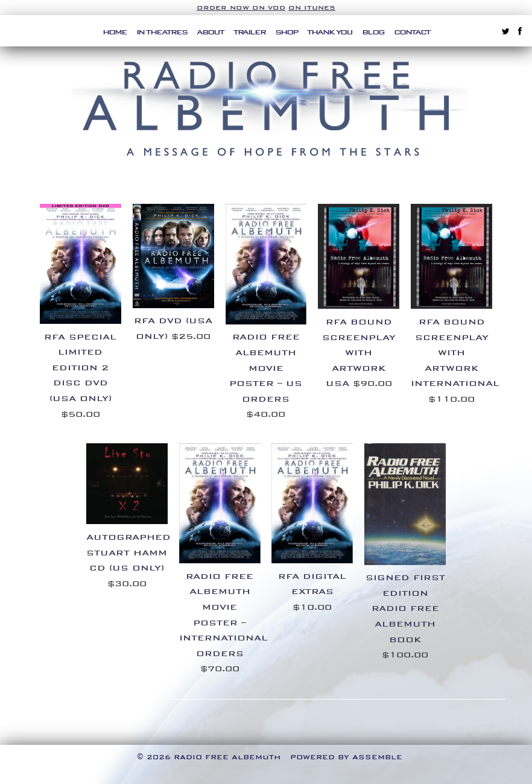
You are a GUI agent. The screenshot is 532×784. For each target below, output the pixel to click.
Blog (373, 32)
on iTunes (312, 8)
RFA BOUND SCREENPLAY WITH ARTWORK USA (359, 352)
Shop (286, 32)
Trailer (249, 32)
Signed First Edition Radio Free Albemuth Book (405, 608)
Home (115, 32)
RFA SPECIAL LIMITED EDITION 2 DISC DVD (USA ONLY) (80, 368)
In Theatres (162, 32)
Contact (412, 32)
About (210, 32)
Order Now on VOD (241, 8)
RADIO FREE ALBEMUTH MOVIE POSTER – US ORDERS (266, 368)
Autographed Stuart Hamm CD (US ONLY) (128, 552)
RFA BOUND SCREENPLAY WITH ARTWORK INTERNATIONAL (455, 352)
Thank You (330, 32)
